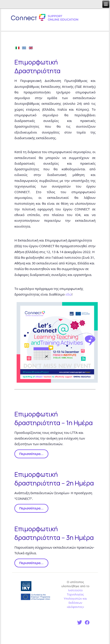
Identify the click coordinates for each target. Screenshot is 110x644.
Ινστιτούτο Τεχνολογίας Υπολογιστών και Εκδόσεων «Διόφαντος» (75, 598)
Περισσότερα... (31, 454)
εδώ (69, 294)
